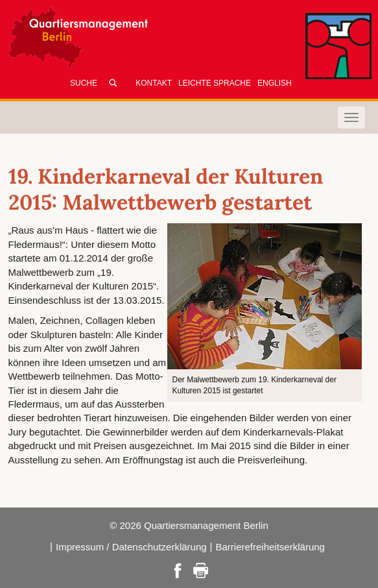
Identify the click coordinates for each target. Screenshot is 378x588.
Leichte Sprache (215, 83)
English (275, 83)
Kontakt (154, 83)
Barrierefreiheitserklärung (270, 547)
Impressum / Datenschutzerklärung (131, 547)
